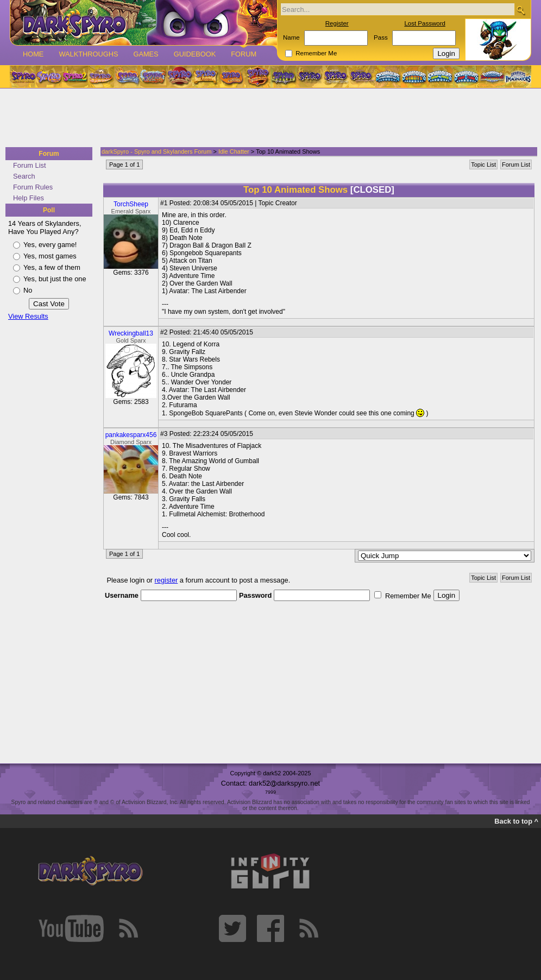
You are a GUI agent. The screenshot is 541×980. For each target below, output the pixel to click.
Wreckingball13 (131, 333)
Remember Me (316, 53)
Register (337, 23)
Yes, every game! (50, 245)
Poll (49, 210)
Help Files (29, 198)
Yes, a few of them (52, 267)
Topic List (483, 165)
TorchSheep (131, 204)
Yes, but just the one (55, 279)
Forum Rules (33, 187)
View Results (28, 316)
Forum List (29, 165)
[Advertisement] (267, 118)
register (166, 580)
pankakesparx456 (131, 435)
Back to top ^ (516, 821)
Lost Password (425, 23)
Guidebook (195, 54)
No (28, 290)
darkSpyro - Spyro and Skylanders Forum (156, 151)
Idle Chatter (234, 151)
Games (146, 54)
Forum (244, 54)
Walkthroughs (88, 54)
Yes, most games (50, 256)
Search (24, 176)
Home (33, 54)
